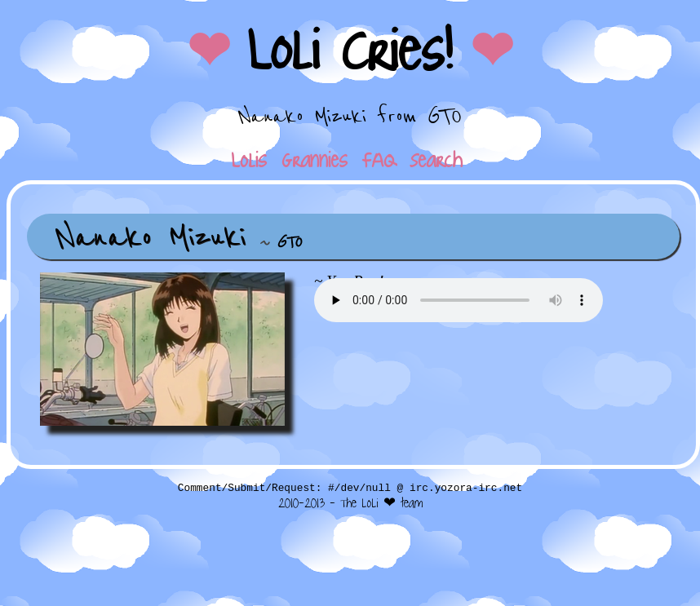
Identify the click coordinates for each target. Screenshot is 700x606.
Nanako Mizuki (151, 237)
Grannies (315, 160)
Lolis (249, 160)
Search (436, 160)
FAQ (379, 160)
